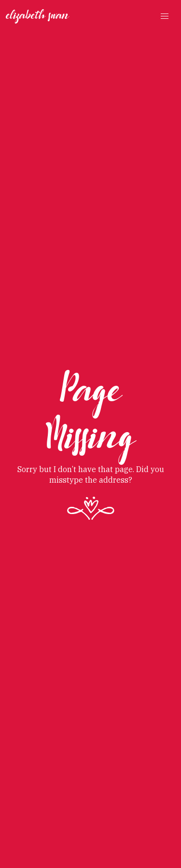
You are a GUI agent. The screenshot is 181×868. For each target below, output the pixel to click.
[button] (165, 16)
